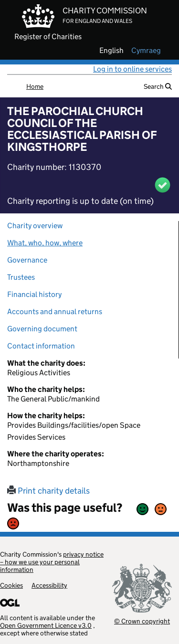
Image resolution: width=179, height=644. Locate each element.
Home (35, 86)
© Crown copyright (142, 621)
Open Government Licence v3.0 (46, 625)
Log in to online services (132, 69)
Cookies (11, 585)
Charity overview (35, 226)
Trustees (21, 277)
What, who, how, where (45, 243)
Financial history (34, 294)
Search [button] (158, 86)
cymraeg (146, 51)
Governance (27, 260)
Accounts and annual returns (55, 311)
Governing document (42, 329)
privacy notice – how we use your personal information (52, 562)
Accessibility (49, 585)
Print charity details (48, 491)
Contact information (41, 346)
